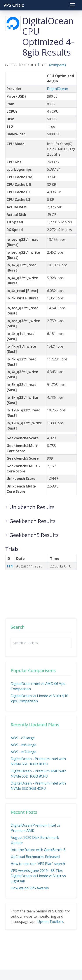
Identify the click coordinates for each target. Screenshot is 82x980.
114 (10, 566)
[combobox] (41, 643)
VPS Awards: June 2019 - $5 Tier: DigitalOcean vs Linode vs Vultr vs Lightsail (38, 876)
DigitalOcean (58, 89)
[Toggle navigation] (72, 5)
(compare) (58, 65)
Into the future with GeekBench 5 (38, 850)
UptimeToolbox (50, 922)
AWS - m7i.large (24, 752)
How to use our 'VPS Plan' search (38, 864)
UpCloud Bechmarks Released (35, 857)
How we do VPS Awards (30, 888)
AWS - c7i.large (23, 738)
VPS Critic (14, 5)
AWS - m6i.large (24, 745)
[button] (41, 505)
